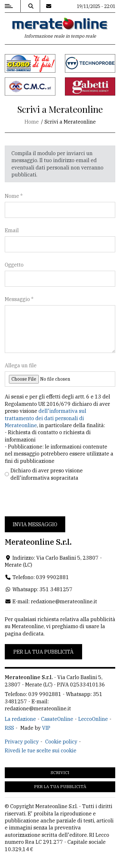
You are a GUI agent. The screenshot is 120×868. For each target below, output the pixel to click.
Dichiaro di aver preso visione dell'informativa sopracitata (47, 474)
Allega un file (21, 365)
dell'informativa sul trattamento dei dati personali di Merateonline (46, 418)
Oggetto (14, 265)
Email (12, 230)
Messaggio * (19, 299)
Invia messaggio (35, 524)
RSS (9, 728)
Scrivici (60, 773)
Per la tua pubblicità (43, 652)
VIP (46, 728)
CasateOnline (57, 719)
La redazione (20, 719)
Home (32, 122)
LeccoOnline (93, 719)
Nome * (14, 196)
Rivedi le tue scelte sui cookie (41, 750)
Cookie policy (61, 742)
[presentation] (53, 499)
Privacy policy (22, 742)
